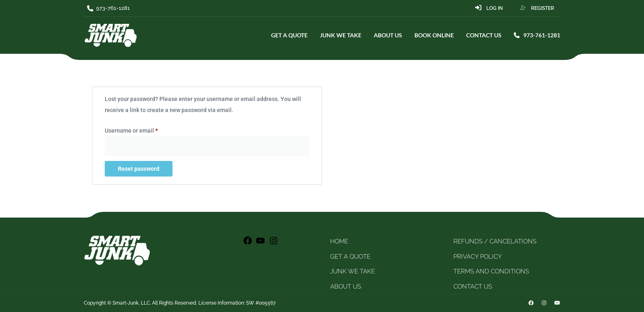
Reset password (139, 169)
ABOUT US (388, 35)
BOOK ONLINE (434, 35)
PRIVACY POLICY (478, 257)
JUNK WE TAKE (341, 35)
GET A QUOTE (289, 35)
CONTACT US (484, 35)
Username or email (143, 129)
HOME (339, 241)
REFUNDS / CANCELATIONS (495, 241)
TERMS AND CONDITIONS (491, 271)
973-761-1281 (537, 35)
